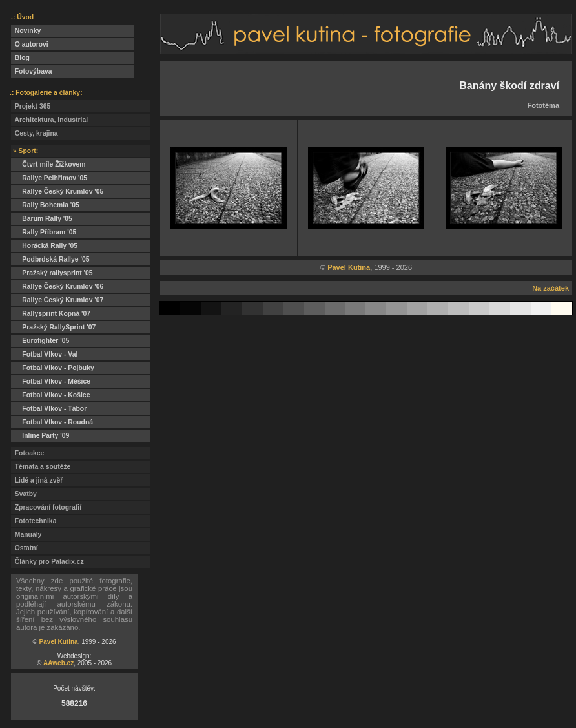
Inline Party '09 (40, 436)
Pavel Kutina (59, 642)
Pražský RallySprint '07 (53, 327)
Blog (20, 58)
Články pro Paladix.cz (47, 562)
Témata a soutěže (41, 467)
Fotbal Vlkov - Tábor (49, 409)
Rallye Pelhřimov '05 (49, 178)
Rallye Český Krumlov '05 (57, 192)
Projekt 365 (31, 106)
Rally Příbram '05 (44, 232)
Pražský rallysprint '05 (52, 273)
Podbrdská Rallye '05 (50, 259)
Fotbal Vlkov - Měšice (51, 381)
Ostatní (25, 548)
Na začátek (550, 288)
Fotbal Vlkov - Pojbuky (53, 368)
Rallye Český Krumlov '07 (57, 300)
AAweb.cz (58, 663)
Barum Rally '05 (42, 219)
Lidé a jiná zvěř (37, 480)
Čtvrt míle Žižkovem (48, 164)
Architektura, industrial (49, 120)
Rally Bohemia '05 (45, 205)
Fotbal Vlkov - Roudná (52, 422)
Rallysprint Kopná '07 (51, 314)
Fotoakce (27, 453)
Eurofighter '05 (40, 341)
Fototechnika (34, 521)
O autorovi (30, 44)
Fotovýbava (32, 71)
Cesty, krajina (35, 133)
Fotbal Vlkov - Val (44, 354)
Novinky (26, 31)
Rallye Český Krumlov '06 (57, 286)
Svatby (24, 494)
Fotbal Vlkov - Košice (50, 395)
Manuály (26, 535)
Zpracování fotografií (46, 507)
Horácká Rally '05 (44, 246)
